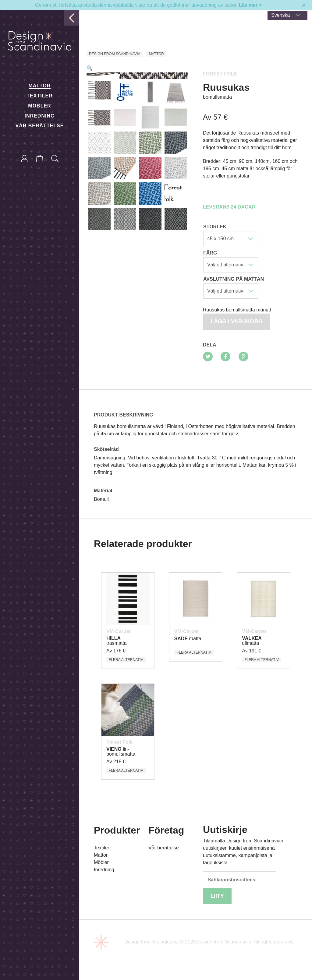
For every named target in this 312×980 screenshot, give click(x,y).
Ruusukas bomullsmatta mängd (237, 310)
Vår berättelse (40, 126)
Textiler (39, 96)
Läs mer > (250, 5)
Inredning (40, 116)
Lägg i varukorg (237, 321)
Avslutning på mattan (234, 279)
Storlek (215, 227)
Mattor (40, 86)
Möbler (39, 106)
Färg (210, 253)
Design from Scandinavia (115, 54)
